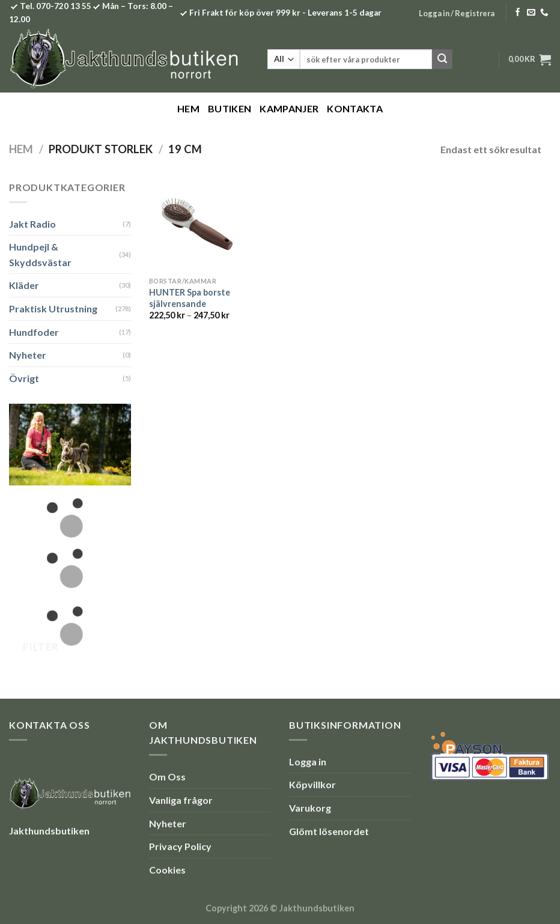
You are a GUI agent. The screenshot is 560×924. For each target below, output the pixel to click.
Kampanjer (289, 108)
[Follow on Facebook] (518, 13)
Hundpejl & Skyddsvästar (40, 254)
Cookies (167, 870)
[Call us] (544, 13)
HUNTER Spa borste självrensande (190, 298)
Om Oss (167, 777)
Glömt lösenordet (329, 831)
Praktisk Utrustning (53, 309)
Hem (188, 108)
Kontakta (355, 108)
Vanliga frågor (181, 800)
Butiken (230, 108)
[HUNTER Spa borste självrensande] (195, 226)
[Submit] (442, 59)
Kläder (24, 285)
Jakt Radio (32, 224)
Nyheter (28, 355)
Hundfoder (34, 332)
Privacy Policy (180, 846)
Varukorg (310, 808)
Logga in (308, 761)
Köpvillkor (312, 784)
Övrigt (24, 378)
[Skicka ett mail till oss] (531, 13)
